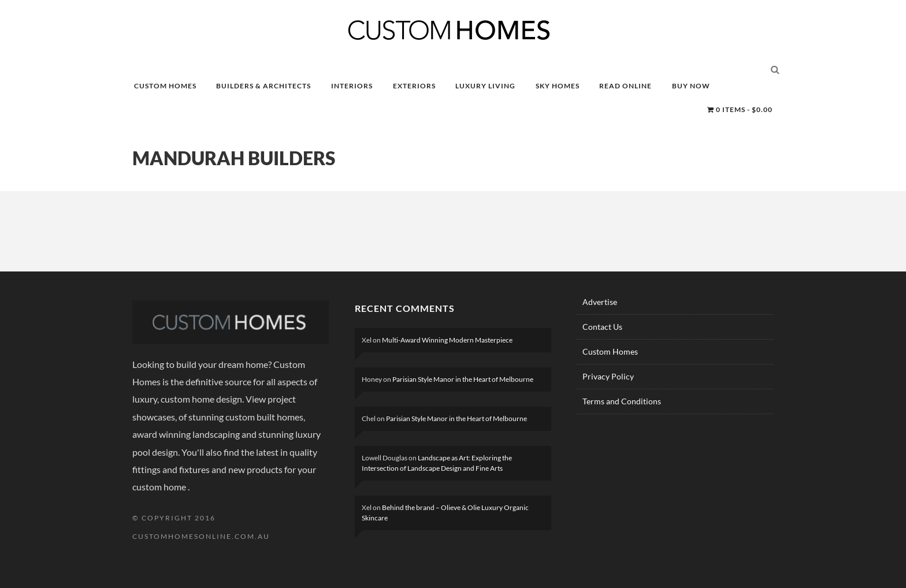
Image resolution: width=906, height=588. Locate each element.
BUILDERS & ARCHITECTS (263, 86)
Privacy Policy (608, 376)
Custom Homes (610, 351)
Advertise (600, 302)
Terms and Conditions (622, 401)
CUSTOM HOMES (165, 86)
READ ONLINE (625, 86)
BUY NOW (691, 86)
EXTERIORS (414, 86)
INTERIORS (352, 86)
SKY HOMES (558, 86)
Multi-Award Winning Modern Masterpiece (447, 340)
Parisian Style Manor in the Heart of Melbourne (463, 379)
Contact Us (602, 327)
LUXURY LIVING (485, 86)
